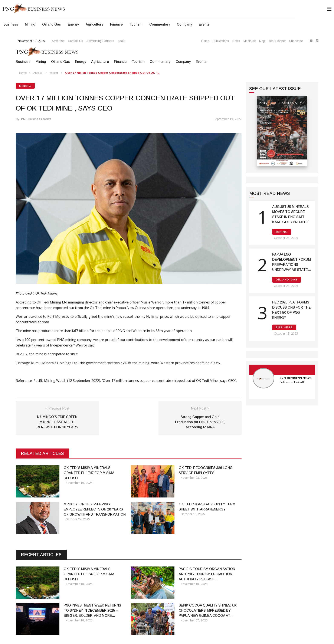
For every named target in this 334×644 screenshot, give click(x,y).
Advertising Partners (100, 41)
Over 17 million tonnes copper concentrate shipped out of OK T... (113, 73)
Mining (30, 24)
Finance (116, 24)
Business (11, 24)
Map (262, 41)
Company (184, 24)
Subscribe (296, 41)
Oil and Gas (52, 24)
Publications (221, 41)
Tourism (136, 24)
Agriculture (94, 24)
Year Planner (277, 41)
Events (204, 24)
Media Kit (250, 41)
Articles (38, 73)
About (122, 41)
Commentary (160, 24)
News (236, 41)
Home (205, 41)
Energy (73, 24)
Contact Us (76, 41)
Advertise (58, 41)
